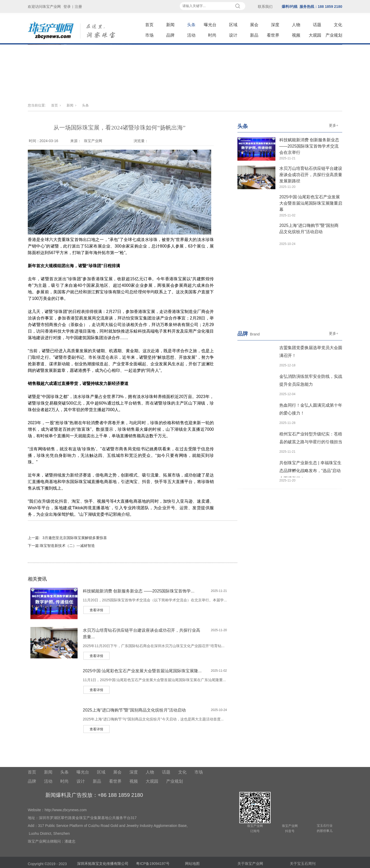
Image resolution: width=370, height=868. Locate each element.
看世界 (273, 35)
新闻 (170, 25)
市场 (149, 35)
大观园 (315, 35)
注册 (78, 7)
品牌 (170, 35)
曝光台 (210, 25)
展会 (254, 25)
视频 (296, 35)
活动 (191, 35)
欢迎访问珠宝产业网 (44, 7)
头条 (191, 25)
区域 (233, 25)
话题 (317, 25)
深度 (275, 25)
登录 (67, 7)
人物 (296, 25)
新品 (254, 35)
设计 (233, 35)
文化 (338, 25)
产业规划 (334, 35)
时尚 (212, 35)
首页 (149, 25)
